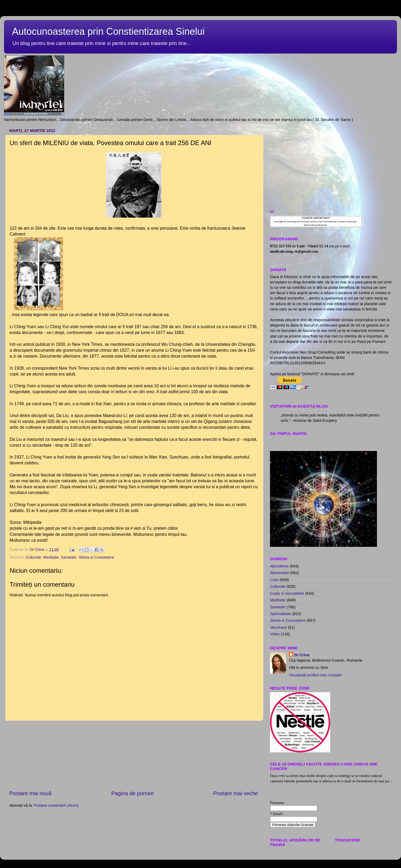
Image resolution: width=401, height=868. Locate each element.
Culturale (33, 557)
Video (275, 634)
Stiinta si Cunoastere (96, 557)
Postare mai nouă (30, 793)
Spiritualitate (281, 614)
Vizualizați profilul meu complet (315, 675)
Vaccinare (278, 627)
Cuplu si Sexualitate (287, 593)
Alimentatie (279, 573)
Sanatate (69, 557)
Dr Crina (302, 655)
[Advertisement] (134, 755)
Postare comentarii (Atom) (56, 805)
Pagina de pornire (132, 793)
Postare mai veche (236, 793)
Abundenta (279, 566)
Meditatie (51, 557)
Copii (274, 580)
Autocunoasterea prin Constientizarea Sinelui (108, 31)
